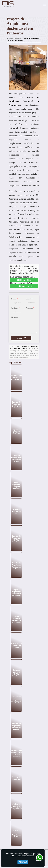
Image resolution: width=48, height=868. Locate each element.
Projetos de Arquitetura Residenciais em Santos (16, 727)
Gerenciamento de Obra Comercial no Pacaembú (16, 378)
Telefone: (15, 308)
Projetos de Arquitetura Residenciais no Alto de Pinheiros (16, 567)
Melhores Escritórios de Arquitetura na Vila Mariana (16, 514)
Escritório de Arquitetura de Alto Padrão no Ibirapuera (16, 836)
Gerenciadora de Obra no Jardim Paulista (16, 646)
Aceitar (23, 862)
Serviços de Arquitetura (16, 778)
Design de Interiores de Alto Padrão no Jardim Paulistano (16, 675)
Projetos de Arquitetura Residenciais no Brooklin (16, 405)
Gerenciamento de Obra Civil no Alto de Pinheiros (16, 753)
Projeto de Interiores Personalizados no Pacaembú (16, 807)
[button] (45, 4)
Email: (29, 299)
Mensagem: (16, 317)
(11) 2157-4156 (24, 280)
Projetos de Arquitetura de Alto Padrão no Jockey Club (16, 541)
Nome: (14, 299)
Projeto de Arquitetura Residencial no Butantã (16, 593)
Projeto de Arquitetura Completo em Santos (16, 485)
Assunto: (30, 308)
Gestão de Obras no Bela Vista (16, 431)
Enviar (21, 338)
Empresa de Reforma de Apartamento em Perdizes (16, 700)
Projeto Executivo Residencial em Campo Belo (16, 620)
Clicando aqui (24, 286)
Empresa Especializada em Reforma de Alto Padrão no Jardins (16, 461)
